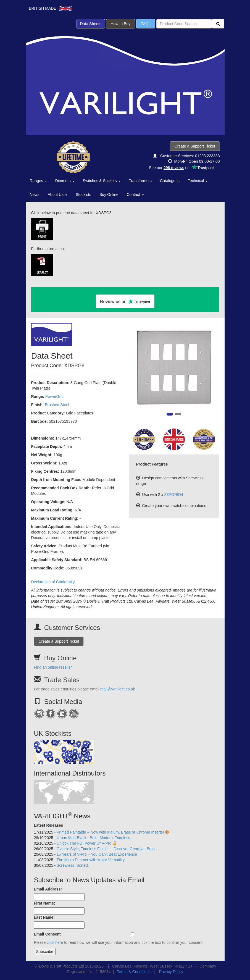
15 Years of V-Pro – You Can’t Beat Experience (97, 854)
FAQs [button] (146, 24)
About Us (58, 195)
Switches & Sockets (102, 181)
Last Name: (44, 917)
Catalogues (170, 181)
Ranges (38, 181)
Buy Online (109, 195)
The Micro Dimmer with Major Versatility (91, 860)
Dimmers (65, 181)
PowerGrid (54, 396)
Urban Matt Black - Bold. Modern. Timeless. (94, 838)
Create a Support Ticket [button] (195, 146)
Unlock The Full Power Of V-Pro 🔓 (87, 843)
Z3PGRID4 (173, 495)
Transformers (140, 181)
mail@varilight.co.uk (118, 689)
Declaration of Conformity (53, 582)
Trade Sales (62, 680)
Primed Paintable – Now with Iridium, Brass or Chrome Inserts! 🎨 (113, 832)
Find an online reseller (53, 667)
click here (55, 942)
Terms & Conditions (134, 972)
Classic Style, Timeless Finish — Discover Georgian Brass (107, 849)
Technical (198, 181)
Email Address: (48, 889)
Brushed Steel (57, 405)
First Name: (45, 903)
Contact (135, 195)
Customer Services (72, 628)
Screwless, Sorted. (73, 865)
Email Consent (47, 934)
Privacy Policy (171, 972)
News (35, 195)
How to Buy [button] (121, 24)
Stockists (83, 195)
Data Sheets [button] (91, 24)
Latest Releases (49, 825)
